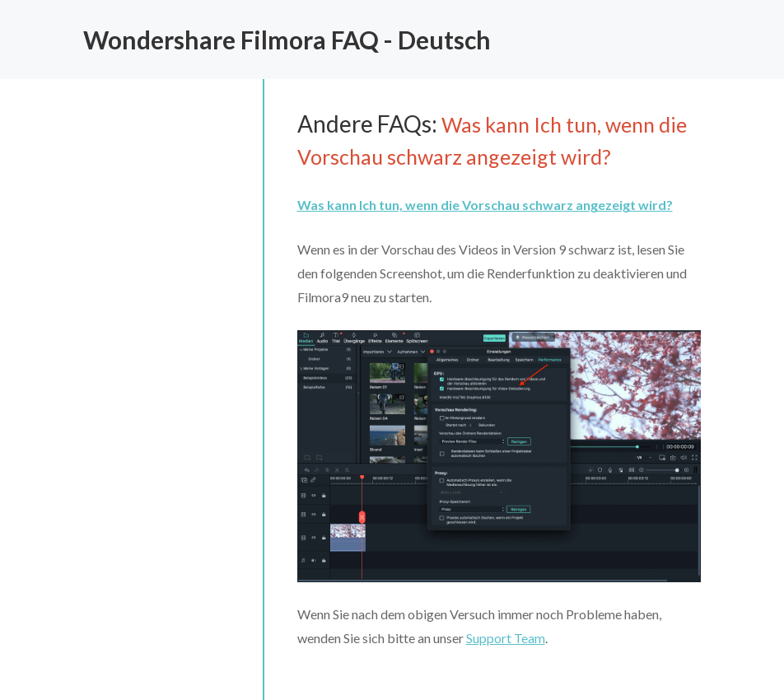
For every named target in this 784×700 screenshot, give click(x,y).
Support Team (506, 638)
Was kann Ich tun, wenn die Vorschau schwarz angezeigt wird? (485, 205)
